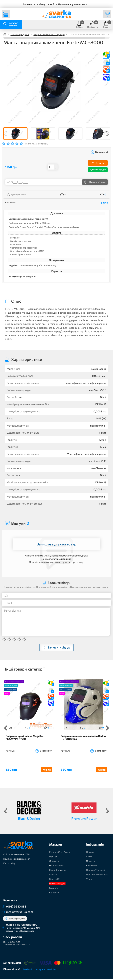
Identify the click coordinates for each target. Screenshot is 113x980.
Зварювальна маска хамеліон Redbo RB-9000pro (83, 738)
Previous (5, 134)
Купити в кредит (98, 170)
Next (108, 134)
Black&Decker (29, 819)
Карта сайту (9, 864)
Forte (104, 203)
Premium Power (84, 819)
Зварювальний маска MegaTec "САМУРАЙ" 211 (25, 738)
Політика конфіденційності (17, 859)
